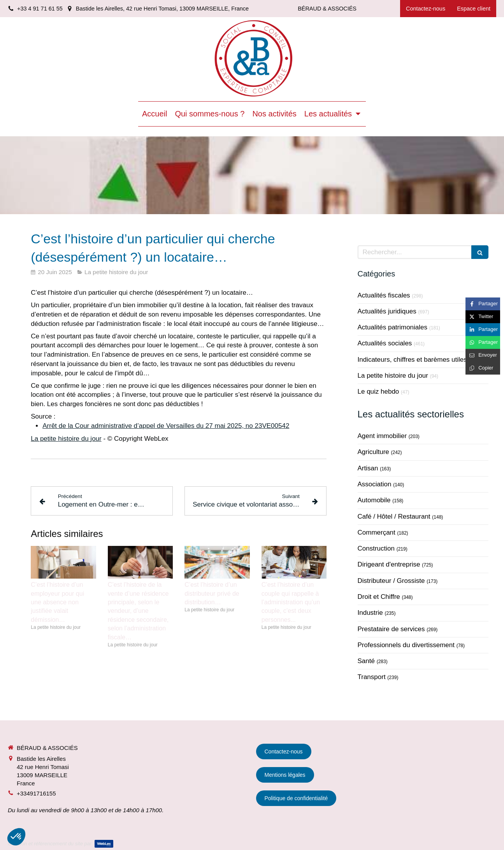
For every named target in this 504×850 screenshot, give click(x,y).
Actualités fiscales (384, 295)
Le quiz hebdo (378, 392)
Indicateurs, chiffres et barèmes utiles (412, 360)
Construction (376, 548)
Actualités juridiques (387, 311)
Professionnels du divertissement (406, 645)
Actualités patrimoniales (393, 327)
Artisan (368, 468)
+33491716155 (36, 793)
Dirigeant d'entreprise (389, 564)
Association (375, 484)
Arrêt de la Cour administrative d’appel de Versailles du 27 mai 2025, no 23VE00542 (166, 426)
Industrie (370, 613)
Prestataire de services (391, 629)
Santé (366, 661)
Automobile (374, 500)
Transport (372, 677)
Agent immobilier (382, 436)
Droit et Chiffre (379, 597)
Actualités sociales (385, 343)
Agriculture (373, 452)
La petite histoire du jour (66, 439)
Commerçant (377, 532)
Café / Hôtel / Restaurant (394, 517)
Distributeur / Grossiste (391, 581)
